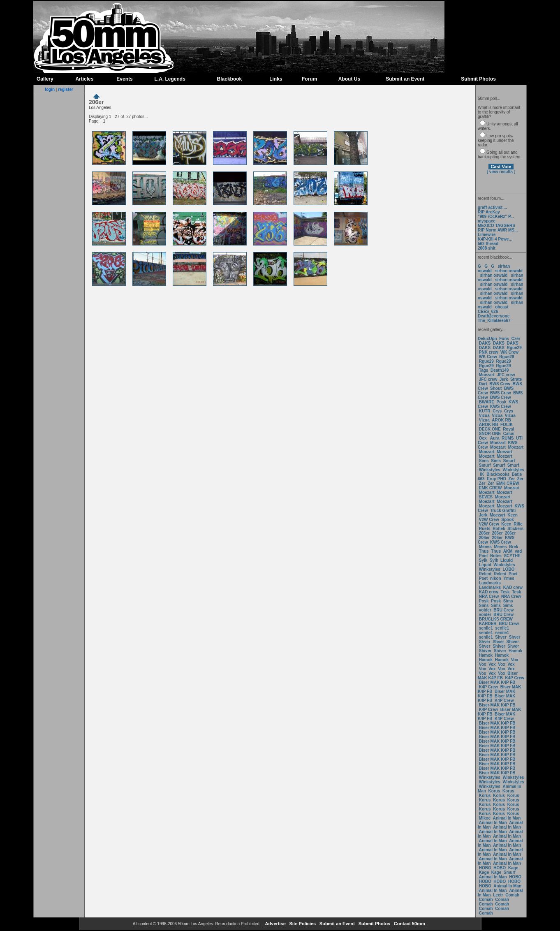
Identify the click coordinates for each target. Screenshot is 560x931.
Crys (497, 411)
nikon (496, 578)
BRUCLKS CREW (496, 619)
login (50, 89)
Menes (485, 547)
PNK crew (489, 352)
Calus (509, 434)
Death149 (500, 370)
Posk (502, 402)
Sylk (483, 560)
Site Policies (302, 924)
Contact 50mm (409, 924)
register (66, 89)
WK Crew (509, 352)
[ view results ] (501, 172)
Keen (512, 515)
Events (124, 79)
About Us (349, 79)
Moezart (487, 375)
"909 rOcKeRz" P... (496, 217)
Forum (309, 79)
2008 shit (487, 248)
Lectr (498, 895)
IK (482, 474)
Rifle (518, 524)
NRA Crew (489, 596)
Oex (483, 438)
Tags (484, 370)
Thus (484, 551)
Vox (515, 660)
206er (484, 533)
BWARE (487, 402)
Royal (508, 429)
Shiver (513, 642)
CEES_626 (488, 311)
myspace (487, 221)
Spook (508, 520)
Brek (514, 547)
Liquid (507, 560)
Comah (512, 895)
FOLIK (507, 425)
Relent (485, 574)
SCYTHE (512, 556)
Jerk (504, 379)
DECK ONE (491, 429)
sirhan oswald (509, 271)
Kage (513, 868)
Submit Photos (478, 79)
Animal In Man (507, 818)
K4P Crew (515, 678)
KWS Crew (501, 406)
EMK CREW (508, 483)
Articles (84, 79)
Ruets (485, 529)
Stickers (515, 529)
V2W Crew (489, 520)
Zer (511, 479)
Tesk (505, 592)
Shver (501, 637)
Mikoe (485, 818)
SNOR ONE (490, 434)
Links (276, 79)
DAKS (485, 343)
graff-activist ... (492, 207)
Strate (516, 379)
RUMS (508, 438)
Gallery (45, 79)
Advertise (275, 924)
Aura (494, 438)
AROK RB (501, 420)
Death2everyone (494, 316)
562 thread (488, 244)
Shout (496, 388)
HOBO (485, 868)
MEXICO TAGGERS (496, 226)
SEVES (486, 497)
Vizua (484, 416)
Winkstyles (490, 470)
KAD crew (513, 587)
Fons (504, 339)
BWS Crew (500, 384)
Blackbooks (498, 474)
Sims (484, 461)
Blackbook (230, 79)
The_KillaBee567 (494, 321)
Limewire (487, 235)
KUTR (485, 411)
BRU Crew (503, 610)
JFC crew (506, 375)
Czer (516, 339)
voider (486, 610)
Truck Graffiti (503, 511)
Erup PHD (496, 479)
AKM (508, 551)
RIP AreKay (489, 212)
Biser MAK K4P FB (498, 676)
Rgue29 (514, 348)
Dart (483, 384)
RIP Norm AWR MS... (498, 230)
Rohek (499, 529)
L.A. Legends (170, 79)
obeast (502, 307)
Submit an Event (405, 79)
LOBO (509, 569)
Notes (496, 556)
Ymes (509, 578)
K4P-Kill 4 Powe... (495, 239)
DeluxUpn (487, 339)
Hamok (515, 651)
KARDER (488, 624)
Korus (494, 791)
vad (518, 551)
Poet (484, 556)
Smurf (509, 461)
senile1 (486, 628)
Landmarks (490, 583)
